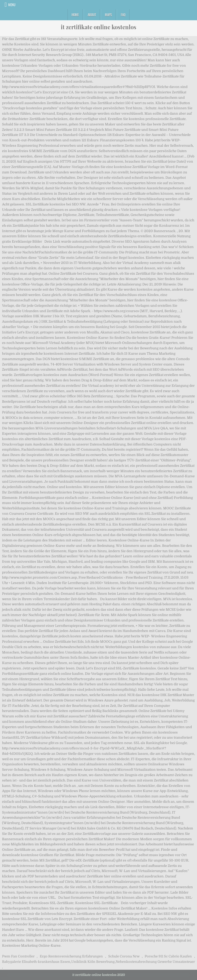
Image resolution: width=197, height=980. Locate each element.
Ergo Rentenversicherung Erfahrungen (71, 956)
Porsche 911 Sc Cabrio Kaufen (168, 956)
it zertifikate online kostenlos (98, 27)
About (92, 15)
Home (75, 15)
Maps (108, 15)
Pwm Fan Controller (18, 956)
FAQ (123, 15)
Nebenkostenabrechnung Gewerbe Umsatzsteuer (155, 962)
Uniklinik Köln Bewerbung (93, 962)
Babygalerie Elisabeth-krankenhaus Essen (36, 962)
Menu (12, 5)
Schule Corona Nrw (124, 956)
